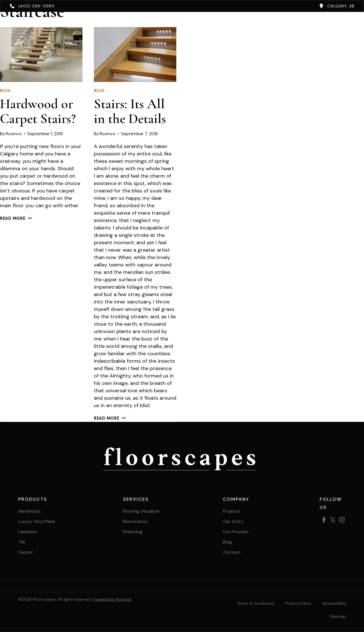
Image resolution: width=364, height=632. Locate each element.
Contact (269, 24)
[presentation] (41, 55)
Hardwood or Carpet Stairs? (38, 111)
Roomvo (14, 134)
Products (122, 24)
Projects (202, 24)
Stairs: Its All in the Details (130, 111)
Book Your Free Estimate (324, 24)
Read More (16, 218)
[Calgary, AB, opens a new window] (337, 6)
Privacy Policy (298, 603)
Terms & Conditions (256, 603)
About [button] (232, 24)
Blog (5, 91)
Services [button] (163, 24)
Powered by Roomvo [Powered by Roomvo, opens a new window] (112, 599)
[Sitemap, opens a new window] (338, 616)
